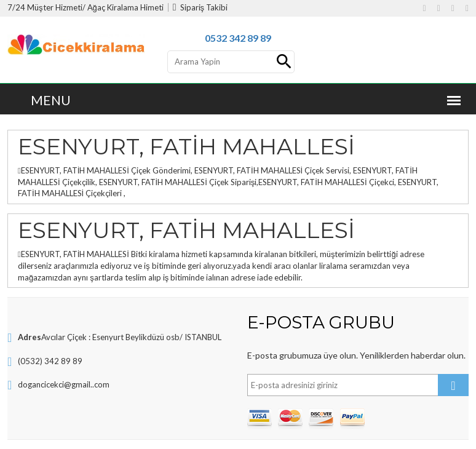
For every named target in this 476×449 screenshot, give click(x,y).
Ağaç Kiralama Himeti (125, 7)
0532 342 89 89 (238, 38)
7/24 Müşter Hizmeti (45, 7)
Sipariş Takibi (200, 7)
